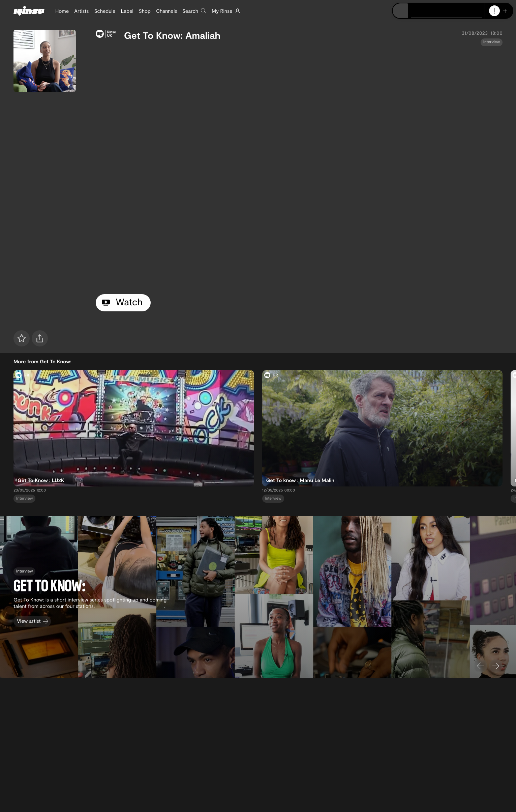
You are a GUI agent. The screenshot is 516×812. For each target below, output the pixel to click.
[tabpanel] (299, 169)
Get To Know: (154, 35)
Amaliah (203, 35)
